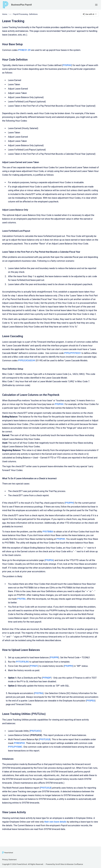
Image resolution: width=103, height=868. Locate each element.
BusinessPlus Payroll (21, 5)
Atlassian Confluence (75, 864)
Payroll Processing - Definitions (25, 14)
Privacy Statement (9, 860)
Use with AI (90, 14)
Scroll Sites (60, 864)
